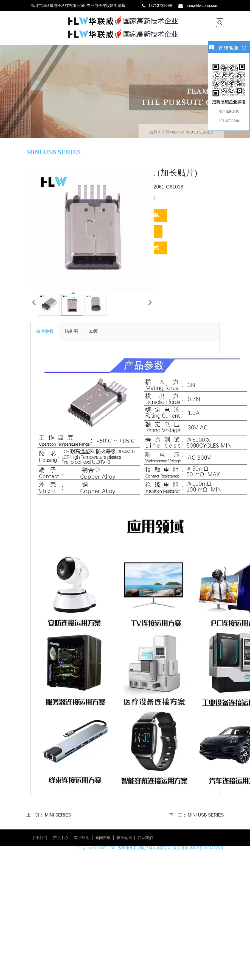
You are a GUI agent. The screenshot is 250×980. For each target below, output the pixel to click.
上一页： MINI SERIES (49, 815)
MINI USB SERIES (197, 132)
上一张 (34, 302)
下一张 (150, 302)
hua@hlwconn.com (202, 5)
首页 (153, 132)
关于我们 (40, 838)
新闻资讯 (103, 838)
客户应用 (82, 838)
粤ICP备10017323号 (207, 848)
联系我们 (145, 838)
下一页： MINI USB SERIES (196, 815)
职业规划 (124, 838)
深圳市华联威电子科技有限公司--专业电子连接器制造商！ (80, 5)
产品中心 (170, 132)
